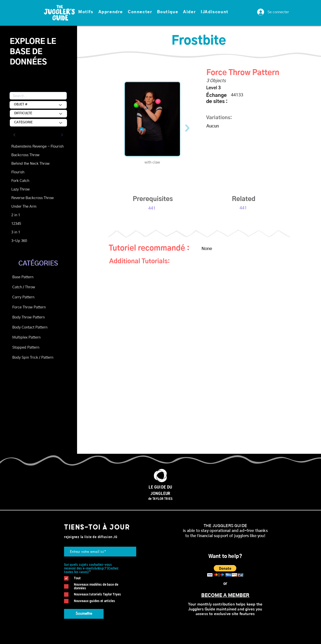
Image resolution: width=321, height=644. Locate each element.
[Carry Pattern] (30, 297)
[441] (152, 208)
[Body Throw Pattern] (30, 317)
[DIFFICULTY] (38, 114)
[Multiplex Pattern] (30, 337)
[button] (86, 12)
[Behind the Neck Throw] (30, 164)
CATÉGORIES (38, 264)
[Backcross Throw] (29, 155)
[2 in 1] (29, 215)
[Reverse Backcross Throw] (33, 198)
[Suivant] (62, 135)
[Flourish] (29, 172)
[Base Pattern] (30, 277)
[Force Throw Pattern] (30, 307)
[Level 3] (224, 88)
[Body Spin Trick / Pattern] (33, 358)
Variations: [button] (219, 118)
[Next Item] (187, 128)
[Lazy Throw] (29, 189)
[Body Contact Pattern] (30, 327)
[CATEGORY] (38, 123)
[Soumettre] (84, 614)
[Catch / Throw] (30, 287)
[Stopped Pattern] (30, 347)
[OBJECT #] (38, 105)
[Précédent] (14, 135)
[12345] (29, 224)
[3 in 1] (29, 232)
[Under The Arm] (29, 207)
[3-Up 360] (29, 241)
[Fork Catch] (29, 181)
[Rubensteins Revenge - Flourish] (37, 146)
